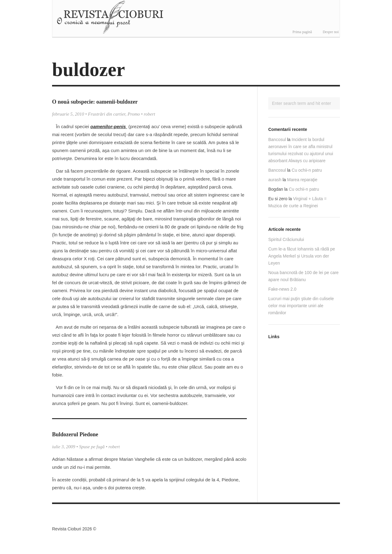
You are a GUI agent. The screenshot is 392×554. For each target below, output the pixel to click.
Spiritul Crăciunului (286, 239)
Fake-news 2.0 (282, 289)
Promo (134, 114)
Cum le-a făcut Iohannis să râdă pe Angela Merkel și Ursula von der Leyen (302, 256)
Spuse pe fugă (92, 447)
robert (150, 114)
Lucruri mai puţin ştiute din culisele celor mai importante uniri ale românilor (301, 306)
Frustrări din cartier (107, 114)
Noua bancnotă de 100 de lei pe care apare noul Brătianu (303, 276)
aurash (275, 180)
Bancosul (277, 139)
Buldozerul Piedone (75, 434)
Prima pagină (302, 32)
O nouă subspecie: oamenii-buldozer (95, 102)
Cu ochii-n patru (307, 170)
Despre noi (331, 32)
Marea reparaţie (302, 180)
